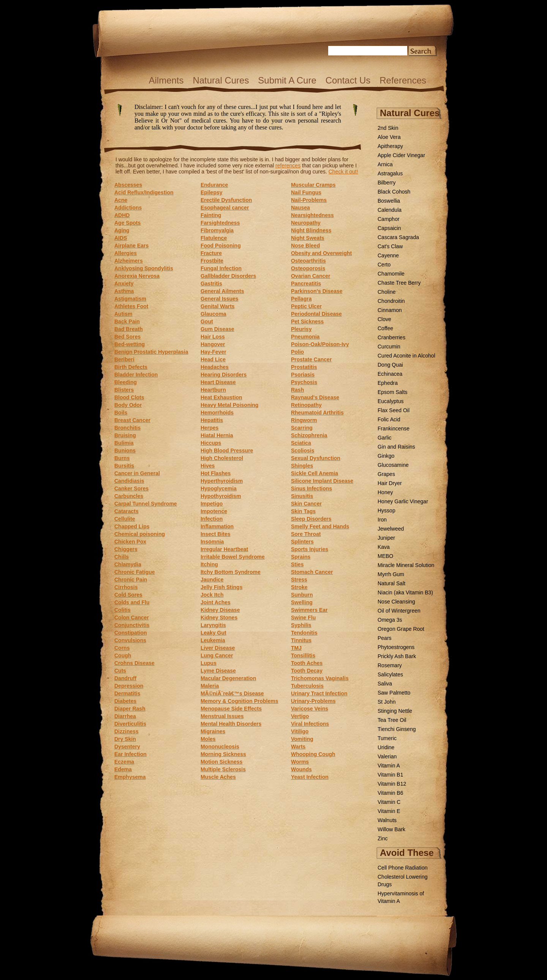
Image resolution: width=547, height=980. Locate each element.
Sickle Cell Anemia (315, 473)
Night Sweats (308, 238)
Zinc (383, 838)
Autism (123, 314)
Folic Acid (389, 419)
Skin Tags (303, 511)
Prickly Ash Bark (397, 656)
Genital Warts (218, 306)
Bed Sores (127, 337)
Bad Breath (129, 329)
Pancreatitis (306, 284)
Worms (300, 762)
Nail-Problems (309, 200)
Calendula (390, 210)
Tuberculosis (307, 686)
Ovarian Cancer (311, 276)
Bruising (125, 435)
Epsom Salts (393, 392)
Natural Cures (221, 80)
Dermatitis (127, 693)
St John (387, 702)
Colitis (123, 610)
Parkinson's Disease (317, 291)
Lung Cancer (217, 655)
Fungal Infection (221, 268)
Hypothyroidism (221, 496)
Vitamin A (389, 766)
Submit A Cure (287, 80)
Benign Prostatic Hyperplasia (151, 352)
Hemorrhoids (217, 413)
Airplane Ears (131, 246)
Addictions (128, 208)
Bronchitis (127, 428)
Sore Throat (306, 534)
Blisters (124, 390)
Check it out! (343, 172)
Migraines (213, 731)
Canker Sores (131, 488)
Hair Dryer (390, 483)
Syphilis (301, 625)
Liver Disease (218, 648)
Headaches (215, 367)
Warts (298, 747)
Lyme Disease (218, 671)
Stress (299, 580)
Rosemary (390, 665)
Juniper (386, 538)
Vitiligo (300, 731)
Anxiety (124, 284)
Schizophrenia (309, 435)
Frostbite (212, 261)
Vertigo (300, 716)
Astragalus (390, 173)
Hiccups (211, 443)
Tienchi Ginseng (397, 729)
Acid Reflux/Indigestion (144, 192)
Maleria (210, 686)
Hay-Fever (213, 352)
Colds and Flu (132, 602)
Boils (121, 413)
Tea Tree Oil (392, 720)
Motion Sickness (221, 762)
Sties (297, 564)
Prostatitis (304, 367)
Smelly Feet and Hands (320, 526)
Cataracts (126, 511)
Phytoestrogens (396, 647)
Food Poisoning (221, 246)
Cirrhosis (126, 587)
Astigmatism (130, 299)
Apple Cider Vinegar (401, 155)
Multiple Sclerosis (223, 769)
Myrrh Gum (391, 574)
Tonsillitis (303, 655)
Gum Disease (217, 329)
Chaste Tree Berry (399, 283)
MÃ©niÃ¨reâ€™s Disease (232, 693)
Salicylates (390, 674)
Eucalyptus (390, 401)
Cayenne (388, 255)
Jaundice (212, 580)
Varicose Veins (310, 709)
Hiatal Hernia (217, 435)
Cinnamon (390, 310)
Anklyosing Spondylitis (144, 268)
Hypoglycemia (219, 488)
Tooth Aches (307, 663)
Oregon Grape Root (401, 629)
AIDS (121, 238)
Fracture (211, 253)
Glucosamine (393, 465)
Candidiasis (129, 481)
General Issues (220, 299)
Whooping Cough (313, 754)
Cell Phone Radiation (403, 868)
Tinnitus (301, 640)
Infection (212, 519)
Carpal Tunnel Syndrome (146, 504)
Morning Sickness (223, 754)
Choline (387, 292)
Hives (208, 466)
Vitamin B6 (390, 793)
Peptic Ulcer (306, 306)
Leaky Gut (213, 633)
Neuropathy (306, 223)
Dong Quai (390, 365)
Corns (122, 648)
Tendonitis (304, 633)
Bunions (125, 451)
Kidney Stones (219, 618)
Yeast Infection (310, 777)
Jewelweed (391, 529)
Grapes (386, 474)
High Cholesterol (222, 458)
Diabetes (125, 701)
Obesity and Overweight (321, 253)
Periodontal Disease (316, 314)
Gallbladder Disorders (228, 276)
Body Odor (128, 405)
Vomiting (302, 739)
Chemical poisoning (140, 534)
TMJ (296, 648)
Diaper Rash (130, 709)
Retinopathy (306, 405)
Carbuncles (129, 496)
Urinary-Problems (313, 701)
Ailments (166, 80)
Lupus (209, 663)
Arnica (385, 164)
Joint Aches (216, 602)
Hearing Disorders (224, 375)
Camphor (389, 219)
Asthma (124, 291)
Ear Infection (130, 754)
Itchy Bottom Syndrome (231, 572)
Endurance (214, 185)
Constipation (131, 633)
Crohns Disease (134, 663)
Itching (209, 564)
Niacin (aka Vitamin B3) (405, 592)
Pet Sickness (307, 321)
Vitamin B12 (392, 784)
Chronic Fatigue (135, 572)
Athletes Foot (131, 306)
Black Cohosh (394, 192)
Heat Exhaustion (221, 397)
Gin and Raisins (396, 447)
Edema (123, 769)
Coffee (385, 328)
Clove (384, 319)
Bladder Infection (136, 375)
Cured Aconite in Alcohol (406, 356)
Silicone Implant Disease (322, 481)
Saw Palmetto (394, 693)
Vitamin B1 (390, 775)
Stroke (299, 587)
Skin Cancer (306, 504)
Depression (129, 686)
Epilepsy (212, 192)
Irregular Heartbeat (224, 549)
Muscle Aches (218, 777)
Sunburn (302, 595)
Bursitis (124, 466)
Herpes (209, 428)
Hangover (213, 344)
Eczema (124, 762)
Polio (297, 352)
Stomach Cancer (312, 572)
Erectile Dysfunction (226, 200)
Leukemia (213, 640)
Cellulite (125, 519)
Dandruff (125, 678)
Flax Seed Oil (394, 410)
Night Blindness (311, 230)
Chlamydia (128, 564)
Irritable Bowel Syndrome (233, 557)
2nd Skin (388, 128)
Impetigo (212, 504)
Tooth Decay (307, 671)
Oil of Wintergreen (399, 611)
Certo (384, 265)
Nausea (300, 208)
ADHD (122, 215)
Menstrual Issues (222, 716)
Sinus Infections (311, 488)
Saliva (385, 684)
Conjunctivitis (132, 625)
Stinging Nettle (395, 711)
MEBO (385, 556)
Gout (207, 321)
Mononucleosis (220, 747)
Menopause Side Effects (231, 709)
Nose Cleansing (396, 602)
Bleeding (126, 382)
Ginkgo (386, 456)
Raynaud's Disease (315, 397)
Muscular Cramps (313, 185)
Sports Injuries (310, 549)
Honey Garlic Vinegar (403, 501)
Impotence (214, 511)
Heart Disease (218, 382)
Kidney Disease (220, 610)
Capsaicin (389, 228)
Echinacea (390, 374)
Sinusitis (302, 496)
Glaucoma (213, 314)
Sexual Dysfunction (316, 458)
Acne (121, 200)
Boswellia (389, 201)
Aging (122, 230)
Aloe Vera (389, 137)
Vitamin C (389, 802)
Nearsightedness (312, 215)
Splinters (302, 542)
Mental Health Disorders (231, 724)
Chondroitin (391, 301)
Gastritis (211, 284)
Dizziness (126, 731)
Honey (385, 492)
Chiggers (126, 549)
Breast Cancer (132, 420)
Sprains (301, 557)
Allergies (126, 253)
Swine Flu (303, 618)
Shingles (302, 466)
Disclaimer (232, 123)
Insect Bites (216, 534)
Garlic (385, 438)
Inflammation (217, 526)
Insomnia (212, 542)
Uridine (386, 747)
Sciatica (301, 443)
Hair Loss (213, 337)
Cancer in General (137, 473)
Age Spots (127, 223)
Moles (208, 739)
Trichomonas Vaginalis (320, 678)
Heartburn (213, 390)
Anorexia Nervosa (137, 276)
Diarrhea (125, 716)
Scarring (302, 428)
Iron (382, 520)
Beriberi (124, 359)
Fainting (211, 215)
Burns (122, 458)
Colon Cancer (132, 618)
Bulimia (124, 443)
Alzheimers (129, 261)
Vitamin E (389, 811)
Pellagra (301, 299)
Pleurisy (301, 329)
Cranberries (391, 337)
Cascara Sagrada (398, 237)
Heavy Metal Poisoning (229, 405)
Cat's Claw (390, 246)
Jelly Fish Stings (221, 587)
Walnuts (387, 820)
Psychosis (304, 382)
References (403, 80)
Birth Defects (131, 367)
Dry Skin (125, 739)
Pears (385, 638)
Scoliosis (303, 451)
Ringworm (304, 420)
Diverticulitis (130, 724)
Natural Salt (391, 583)
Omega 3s (390, 620)
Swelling (302, 602)
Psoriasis (303, 375)
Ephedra (388, 383)
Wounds (301, 769)
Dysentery (127, 747)
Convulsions (130, 640)
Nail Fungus (306, 192)
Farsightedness (220, 223)
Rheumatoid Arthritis (317, 413)
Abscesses (128, 185)
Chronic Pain (131, 580)
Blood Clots (129, 397)
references (288, 165)
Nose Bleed (305, 246)
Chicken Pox (130, 542)
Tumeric (387, 738)
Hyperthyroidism (222, 481)
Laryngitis (213, 625)
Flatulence (214, 238)
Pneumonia (305, 337)
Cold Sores (128, 595)
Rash (297, 390)
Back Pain (127, 321)
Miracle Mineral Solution (406, 565)
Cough (123, 655)
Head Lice (213, 359)
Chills (122, 557)
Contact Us (348, 80)
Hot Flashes (216, 473)
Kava (384, 547)
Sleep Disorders (311, 519)
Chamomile (391, 274)
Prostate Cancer (311, 359)
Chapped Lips (132, 526)
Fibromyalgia (217, 230)
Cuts (120, 671)
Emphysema (130, 777)
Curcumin (389, 347)
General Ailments (222, 291)
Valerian (387, 756)
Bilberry (387, 183)
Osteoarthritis (308, 261)
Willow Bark (391, 829)
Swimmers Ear (309, 610)
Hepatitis (212, 420)
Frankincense (394, 429)
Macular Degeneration (228, 678)
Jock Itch (212, 595)
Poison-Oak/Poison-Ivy (320, 344)
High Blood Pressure (227, 451)
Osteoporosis (308, 268)
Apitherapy (390, 146)
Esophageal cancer (225, 208)
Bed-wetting (130, 344)
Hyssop (387, 510)
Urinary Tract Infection (319, 693)
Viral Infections (310, 724)
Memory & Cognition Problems (240, 701)
